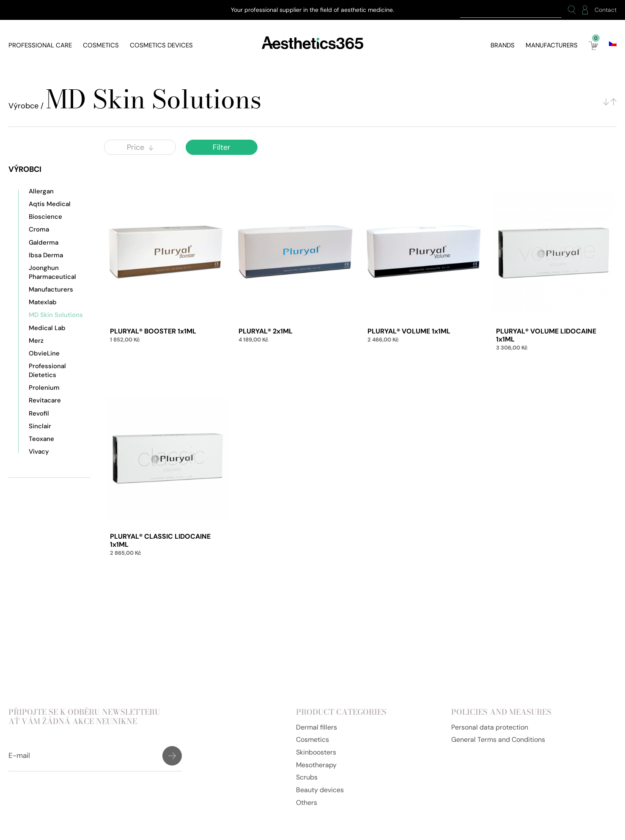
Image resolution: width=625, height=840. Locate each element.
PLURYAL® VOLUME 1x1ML (409, 331)
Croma (39, 229)
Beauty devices (320, 790)
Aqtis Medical (50, 204)
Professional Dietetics (47, 370)
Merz (36, 341)
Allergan (41, 191)
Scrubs (307, 777)
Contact (606, 10)
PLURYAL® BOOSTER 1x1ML (153, 331)
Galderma (44, 242)
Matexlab (43, 302)
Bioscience (45, 217)
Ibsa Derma (46, 255)
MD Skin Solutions (56, 315)
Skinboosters (316, 752)
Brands (503, 45)
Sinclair (40, 426)
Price (140, 147)
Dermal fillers (317, 727)
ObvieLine (44, 353)
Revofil (39, 413)
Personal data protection (490, 727)
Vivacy (39, 452)
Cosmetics (101, 45)
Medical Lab (47, 328)
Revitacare (45, 400)
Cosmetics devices (161, 45)
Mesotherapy (316, 765)
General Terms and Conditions (498, 739)
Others (307, 803)
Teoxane (41, 439)
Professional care (40, 45)
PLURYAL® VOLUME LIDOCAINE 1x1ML (546, 335)
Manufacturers (552, 45)
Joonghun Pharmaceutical (52, 272)
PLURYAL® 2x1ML (266, 331)
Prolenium (44, 388)
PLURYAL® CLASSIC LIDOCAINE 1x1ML (160, 540)
